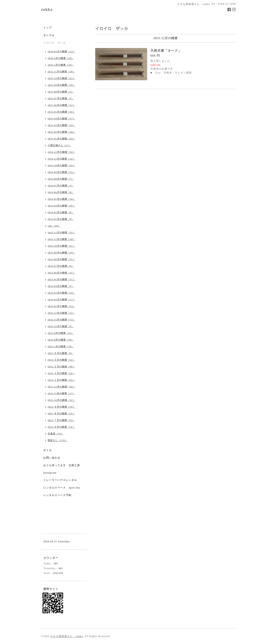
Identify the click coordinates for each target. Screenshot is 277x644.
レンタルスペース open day (62, 488)
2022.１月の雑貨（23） (61, 380)
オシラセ (49, 35)
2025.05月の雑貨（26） (61, 112)
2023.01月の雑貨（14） (61, 306)
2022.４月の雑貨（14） (61, 360)
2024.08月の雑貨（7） (61, 179)
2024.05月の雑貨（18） (61, 199)
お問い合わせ (52, 458)
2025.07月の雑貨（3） (61, 98)
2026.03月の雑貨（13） (61, 51)
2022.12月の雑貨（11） (61, 313)
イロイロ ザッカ (55, 43)
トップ (48, 28)
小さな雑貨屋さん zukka (67, 636)
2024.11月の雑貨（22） (61, 159)
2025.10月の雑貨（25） (61, 78)
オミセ (48, 450)
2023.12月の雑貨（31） (61, 232)
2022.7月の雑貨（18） (61, 346)
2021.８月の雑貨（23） (61, 413)
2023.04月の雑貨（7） (61, 286)
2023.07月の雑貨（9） (61, 266)
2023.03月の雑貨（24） (61, 293)
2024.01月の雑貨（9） (61, 219)
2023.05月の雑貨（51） (61, 279)
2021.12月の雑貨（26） (61, 387)
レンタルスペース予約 (57, 495)
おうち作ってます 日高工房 (62, 465)
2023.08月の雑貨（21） (61, 259)
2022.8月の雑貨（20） (61, 340)
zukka (47, 10)
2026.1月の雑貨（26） (61, 65)
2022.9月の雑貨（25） (61, 333)
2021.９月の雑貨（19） (61, 407)
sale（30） (54, 226)
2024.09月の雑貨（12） (61, 172)
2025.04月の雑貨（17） (61, 119)
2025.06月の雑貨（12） (61, 105)
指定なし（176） (58, 440)
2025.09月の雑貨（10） (61, 85)
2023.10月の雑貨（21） (61, 246)
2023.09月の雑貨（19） (61, 253)
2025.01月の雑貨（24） (61, 139)
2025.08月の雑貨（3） (61, 92)
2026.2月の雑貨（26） (61, 58)
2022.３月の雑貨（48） (61, 367)
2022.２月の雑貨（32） (61, 373)
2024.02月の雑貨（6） (61, 212)
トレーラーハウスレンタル (60, 480)
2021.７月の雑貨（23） (61, 420)
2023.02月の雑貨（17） (61, 300)
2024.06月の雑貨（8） (61, 192)
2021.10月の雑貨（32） (61, 400)
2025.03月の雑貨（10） (61, 125)
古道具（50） (56, 434)
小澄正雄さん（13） (59, 145)
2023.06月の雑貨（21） (61, 273)
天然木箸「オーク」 (166, 51)
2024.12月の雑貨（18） (61, 152)
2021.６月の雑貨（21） (61, 427)
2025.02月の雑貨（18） (61, 132)
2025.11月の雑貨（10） (61, 72)
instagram (50, 473)
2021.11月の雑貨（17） (61, 393)
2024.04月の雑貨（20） (61, 206)
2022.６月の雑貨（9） (61, 353)
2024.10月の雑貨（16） (61, 165)
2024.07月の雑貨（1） (61, 186)
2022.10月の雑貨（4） (61, 326)
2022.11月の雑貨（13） (61, 320)
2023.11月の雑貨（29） (61, 239)
